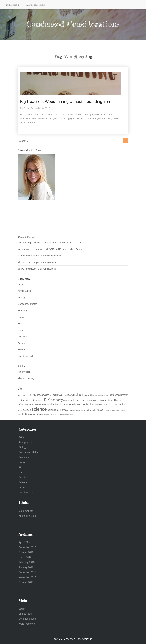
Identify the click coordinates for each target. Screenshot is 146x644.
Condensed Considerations (73, 24)
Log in (22, 609)
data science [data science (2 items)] (37, 400)
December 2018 (27, 547)
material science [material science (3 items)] (52, 404)
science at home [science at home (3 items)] (57, 410)
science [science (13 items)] (39, 409)
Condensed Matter (27, 304)
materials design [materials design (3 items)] (72, 404)
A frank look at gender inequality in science (40, 256)
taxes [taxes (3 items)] (100, 410)
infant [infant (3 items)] (21, 404)
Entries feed (25, 614)
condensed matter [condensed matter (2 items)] (119, 395)
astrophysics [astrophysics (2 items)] (43, 395)
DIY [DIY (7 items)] (47, 400)
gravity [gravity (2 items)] (107, 400)
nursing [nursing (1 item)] (115, 404)
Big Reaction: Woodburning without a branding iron (65, 102)
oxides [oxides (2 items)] (122, 404)
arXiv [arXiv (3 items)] (33, 395)
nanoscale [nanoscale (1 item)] (99, 404)
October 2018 (26, 552)
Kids (20, 324)
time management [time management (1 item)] (118, 410)
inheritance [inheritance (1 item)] (29, 404)
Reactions (23, 336)
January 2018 (26, 567)
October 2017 (26, 582)
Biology (22, 297)
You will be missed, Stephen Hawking (37, 269)
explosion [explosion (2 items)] (74, 400)
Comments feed (27, 619)
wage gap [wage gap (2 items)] (38, 414)
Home (21, 317)
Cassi (26, 108)
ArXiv (21, 284)
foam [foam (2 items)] (91, 400)
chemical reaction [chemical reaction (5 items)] (62, 395)
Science (22, 343)
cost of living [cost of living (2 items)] (24, 400)
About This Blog (36, 5)
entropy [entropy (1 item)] (66, 400)
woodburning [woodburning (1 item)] (68, 414)
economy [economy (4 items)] (57, 400)
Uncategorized (25, 356)
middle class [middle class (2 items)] (88, 404)
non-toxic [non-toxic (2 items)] (107, 404)
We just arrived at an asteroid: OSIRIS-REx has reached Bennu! (50, 249)
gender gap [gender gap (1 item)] (98, 400)
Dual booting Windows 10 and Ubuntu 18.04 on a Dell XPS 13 (49, 243)
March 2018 (25, 557)
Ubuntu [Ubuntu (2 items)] (29, 414)
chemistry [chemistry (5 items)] (83, 395)
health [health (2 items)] (114, 400)
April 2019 (24, 542)
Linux (21, 330)
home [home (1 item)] (119, 400)
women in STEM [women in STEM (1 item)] (57, 414)
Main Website (14, 5)
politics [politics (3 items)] (27, 410)
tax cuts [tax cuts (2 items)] (92, 410)
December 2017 (27, 572)
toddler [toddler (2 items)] (21, 414)
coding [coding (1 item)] (107, 395)
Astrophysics (24, 291)
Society (22, 350)
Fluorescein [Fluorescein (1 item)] (84, 400)
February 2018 (27, 562)
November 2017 (27, 577)
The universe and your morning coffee (37, 262)
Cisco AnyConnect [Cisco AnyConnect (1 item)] (97, 395)
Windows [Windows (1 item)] (47, 414)
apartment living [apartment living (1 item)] (24, 395)
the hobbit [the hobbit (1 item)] (107, 410)
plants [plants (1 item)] (20, 410)
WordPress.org (27, 624)
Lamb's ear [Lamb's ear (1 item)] (38, 404)
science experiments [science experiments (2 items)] (78, 410)
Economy (23, 310)
